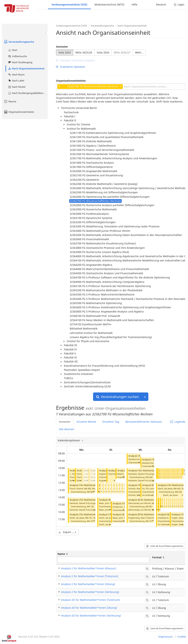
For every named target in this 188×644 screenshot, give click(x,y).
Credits (182, 637)
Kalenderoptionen (69, 440)
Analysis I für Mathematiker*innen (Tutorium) (95, 485)
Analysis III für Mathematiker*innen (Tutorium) (91, 600)
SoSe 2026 (103, 52)
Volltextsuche (17, 56)
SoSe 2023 (65, 52)
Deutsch (161, 4)
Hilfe (134, 4)
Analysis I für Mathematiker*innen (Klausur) (89, 568)
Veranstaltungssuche (19, 42)
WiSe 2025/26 (84, 52)
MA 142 (90, 506)
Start (13, 50)
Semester (62, 47)
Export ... (67, 532)
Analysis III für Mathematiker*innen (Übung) (89, 608)
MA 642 (149, 477)
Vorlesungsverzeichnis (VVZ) (69, 4)
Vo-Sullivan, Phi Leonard (154, 495)
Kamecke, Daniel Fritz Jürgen (83, 510)
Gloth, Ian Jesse (106, 524)
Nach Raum (16, 75)
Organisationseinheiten (19, 112)
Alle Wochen (67, 429)
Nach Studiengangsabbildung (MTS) (28, 93)
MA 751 (90, 521)
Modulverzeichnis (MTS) (109, 4)
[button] (73, 480)
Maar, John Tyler (107, 510)
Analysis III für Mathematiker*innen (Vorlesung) (91, 616)
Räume (10, 101)
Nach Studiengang (20, 62)
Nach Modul (17, 87)
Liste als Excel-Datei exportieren (165, 546)
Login (179, 4)
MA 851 (149, 506)
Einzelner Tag (111, 422)
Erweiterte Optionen (71, 67)
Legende (178, 422)
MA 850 (90, 492)
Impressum (166, 637)
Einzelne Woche (86, 422)
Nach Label (16, 81)
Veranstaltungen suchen (117, 397)
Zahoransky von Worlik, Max (142, 510)
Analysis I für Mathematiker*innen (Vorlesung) (90, 592)
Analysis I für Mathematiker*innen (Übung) (88, 584)
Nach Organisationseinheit (26, 68)
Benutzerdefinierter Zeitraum (144, 422)
